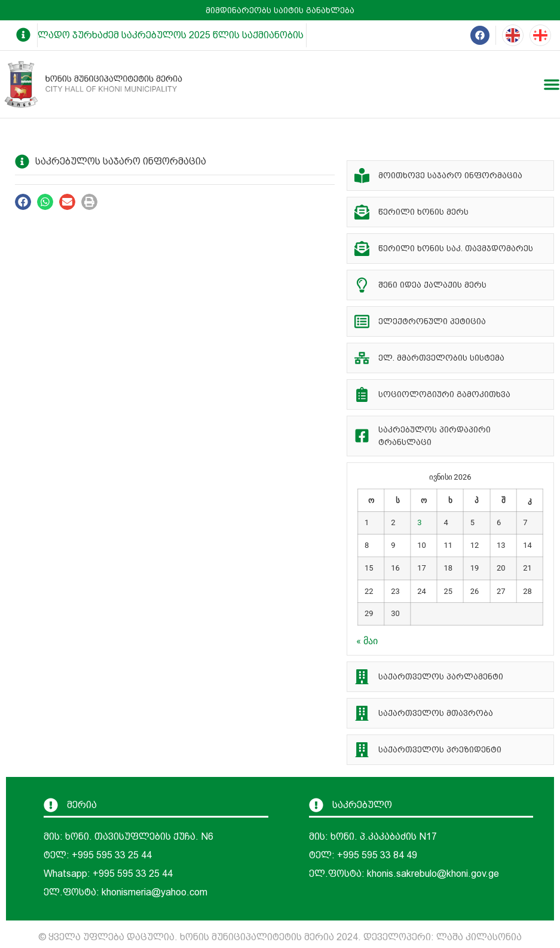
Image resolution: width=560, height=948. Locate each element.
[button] (23, 202)
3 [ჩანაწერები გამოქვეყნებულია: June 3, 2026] (420, 522)
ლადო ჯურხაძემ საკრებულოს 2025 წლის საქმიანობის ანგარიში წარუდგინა (227, 35)
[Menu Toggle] (552, 84)
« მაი (367, 641)
